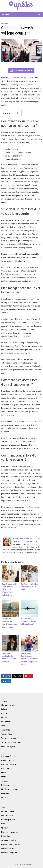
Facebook (5, 768)
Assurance (6, 730)
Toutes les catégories (10, 738)
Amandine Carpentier (22, 538)
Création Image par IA (10, 853)
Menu (6, 14)
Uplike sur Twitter (9, 764)
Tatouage (5, 781)
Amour (4, 717)
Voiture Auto (7, 734)
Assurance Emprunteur (11, 844)
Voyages (5, 23)
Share (6, 676)
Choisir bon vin (7, 815)
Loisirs (4, 709)
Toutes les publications (11, 742)
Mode (4, 773)
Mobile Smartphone (9, 789)
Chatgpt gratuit (8, 705)
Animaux (5, 726)
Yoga (3, 807)
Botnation (6, 836)
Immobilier (6, 722)
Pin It (28, 676)
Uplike (28, 864)
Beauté (4, 713)
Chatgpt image (8, 811)
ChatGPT (5, 797)
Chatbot (5, 828)
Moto (4, 777)
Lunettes (5, 793)
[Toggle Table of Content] (17, 113)
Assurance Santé (8, 848)
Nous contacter (8, 760)
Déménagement (8, 820)
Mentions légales (8, 746)
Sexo (3, 824)
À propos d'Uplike (9, 756)
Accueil (4, 701)
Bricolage (5, 785)
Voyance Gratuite (8, 840)
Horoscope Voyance (10, 832)
